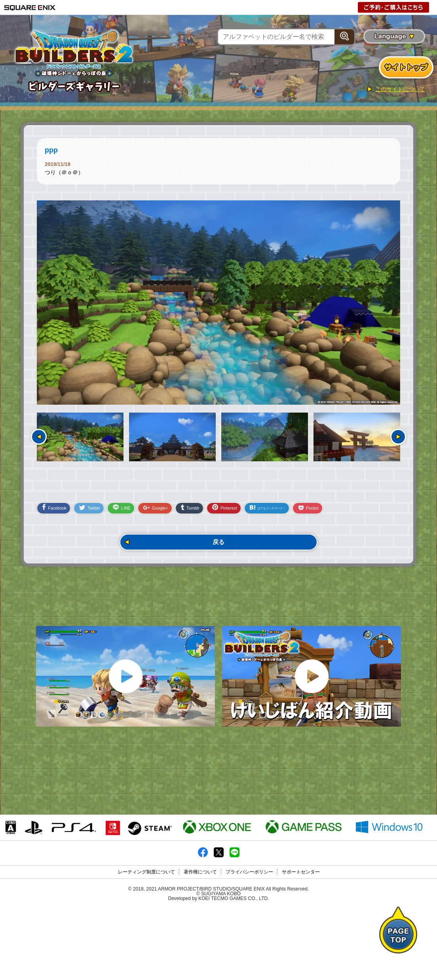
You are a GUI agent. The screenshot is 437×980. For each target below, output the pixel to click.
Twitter (99, 512)
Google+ (177, 512)
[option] (218, 303)
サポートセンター (301, 943)
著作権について (200, 943)
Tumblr (218, 512)
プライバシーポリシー (249, 943)
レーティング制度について (146, 943)
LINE (137, 512)
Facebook (57, 512)
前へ (39, 437)
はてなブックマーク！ (314, 512)
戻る (218, 548)
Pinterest (259, 512)
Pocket (366, 512)
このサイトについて (400, 89)
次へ (398, 437)
